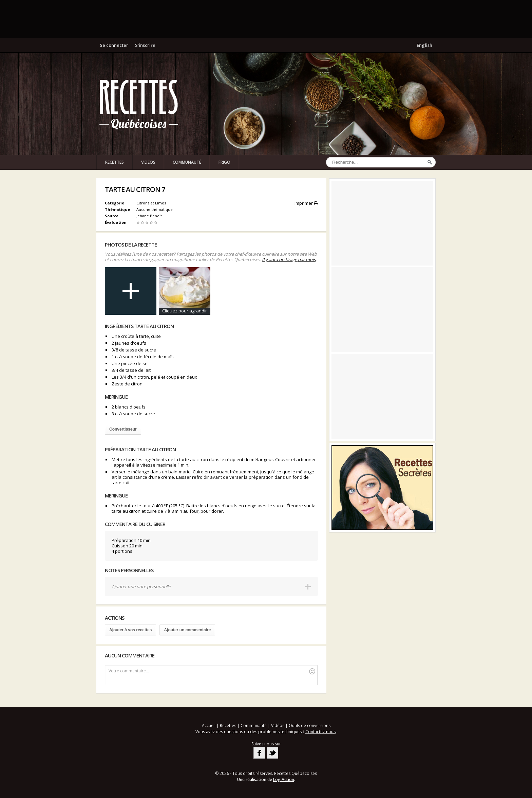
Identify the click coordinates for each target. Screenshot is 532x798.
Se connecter (114, 45)
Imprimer (306, 203)
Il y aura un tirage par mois (289, 259)
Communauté (187, 162)
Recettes (115, 162)
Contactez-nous (320, 732)
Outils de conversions (310, 726)
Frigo (224, 162)
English (424, 45)
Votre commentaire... (212, 671)
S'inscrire (145, 45)
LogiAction (284, 779)
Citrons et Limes (151, 203)
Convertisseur (123, 429)
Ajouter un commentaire (187, 630)
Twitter (272, 753)
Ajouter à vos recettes (130, 630)
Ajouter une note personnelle (141, 586)
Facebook (259, 753)
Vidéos (148, 162)
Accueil (209, 726)
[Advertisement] (266, 19)
